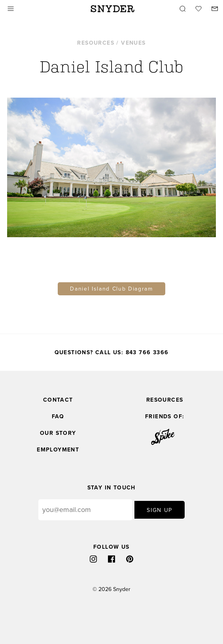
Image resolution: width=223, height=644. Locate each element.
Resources (165, 400)
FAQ (58, 416)
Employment (58, 450)
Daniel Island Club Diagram (111, 289)
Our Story (58, 433)
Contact (58, 400)
